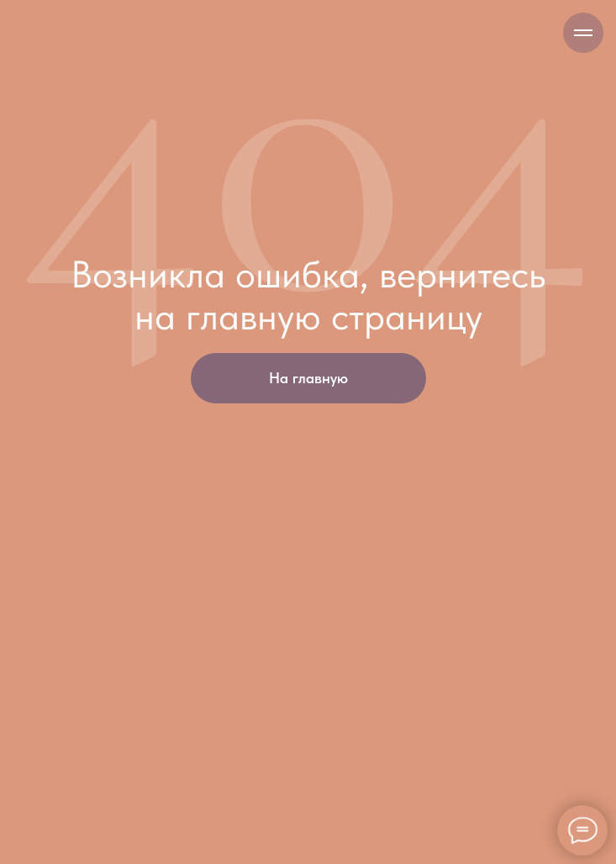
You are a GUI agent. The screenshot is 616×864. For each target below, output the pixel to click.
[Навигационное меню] (583, 33)
